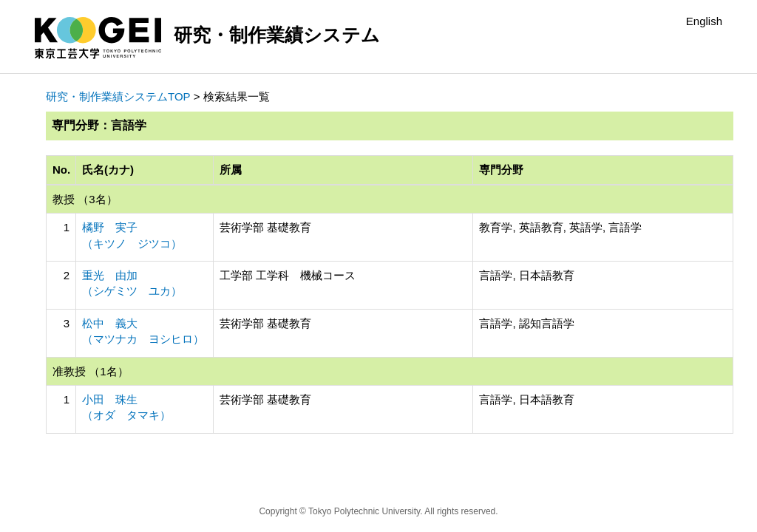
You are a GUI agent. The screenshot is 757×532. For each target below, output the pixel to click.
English (704, 21)
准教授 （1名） (91, 371)
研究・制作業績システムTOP (118, 96)
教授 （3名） (85, 199)
